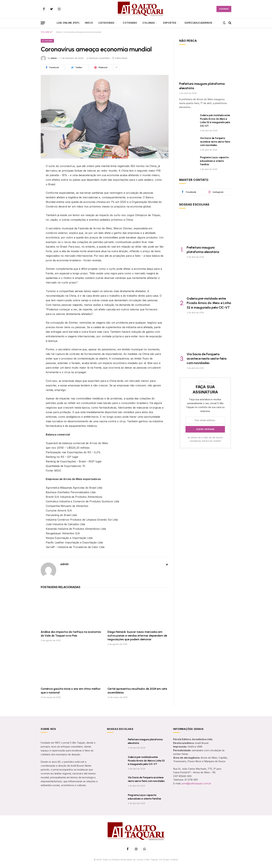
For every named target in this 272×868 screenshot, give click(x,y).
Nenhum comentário (98, 58)
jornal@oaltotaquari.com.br (196, 783)
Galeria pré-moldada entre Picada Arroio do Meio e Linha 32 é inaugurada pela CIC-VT (215, 121)
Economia (47, 41)
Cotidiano (130, 23)
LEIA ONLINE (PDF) (68, 23)
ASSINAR (224, 9)
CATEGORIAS (106, 23)
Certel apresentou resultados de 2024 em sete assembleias (137, 691)
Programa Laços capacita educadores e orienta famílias (214, 161)
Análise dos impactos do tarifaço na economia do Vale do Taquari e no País (71, 634)
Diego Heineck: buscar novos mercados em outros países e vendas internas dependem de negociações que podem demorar (137, 636)
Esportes (170, 23)
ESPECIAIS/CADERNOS (199, 23)
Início (89, 23)
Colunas (149, 23)
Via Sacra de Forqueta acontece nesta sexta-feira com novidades (215, 142)
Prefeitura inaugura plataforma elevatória (202, 86)
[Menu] (43, 23)
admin (54, 58)
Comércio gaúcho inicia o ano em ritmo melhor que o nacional (71, 691)
